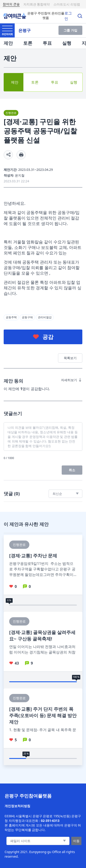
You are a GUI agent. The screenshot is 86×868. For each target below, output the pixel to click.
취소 (72, 470)
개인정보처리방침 (17, 806)
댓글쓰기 (13, 413)
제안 (8, 43)
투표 (47, 43)
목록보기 (70, 358)
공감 (48, 337)
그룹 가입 (70, 30)
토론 (28, 43)
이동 (76, 841)
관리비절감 (45, 317)
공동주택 (11, 317)
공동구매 (27, 317)
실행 (67, 43)
